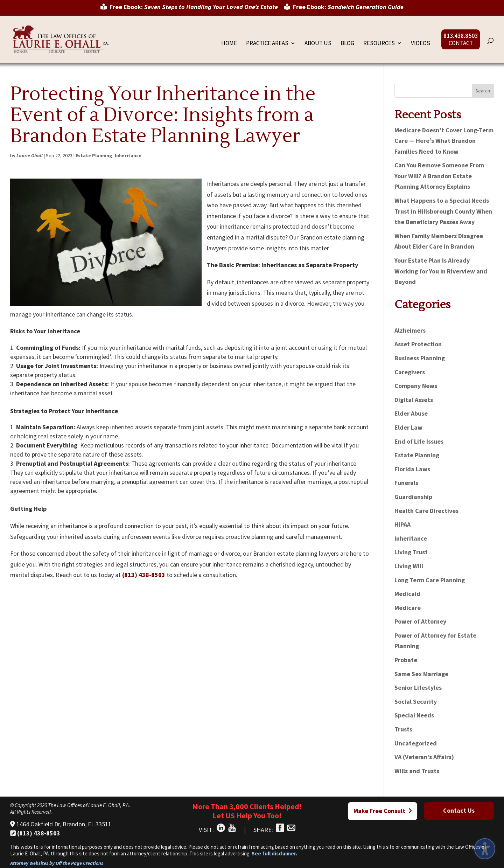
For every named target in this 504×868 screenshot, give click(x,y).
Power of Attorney (420, 621)
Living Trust (411, 552)
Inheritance (128, 155)
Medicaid (407, 594)
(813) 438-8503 (144, 575)
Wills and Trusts (417, 771)
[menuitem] (189, 9)
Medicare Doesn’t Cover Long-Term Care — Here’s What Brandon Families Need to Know (444, 141)
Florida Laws (412, 469)
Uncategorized (416, 743)
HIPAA (402, 524)
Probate (406, 660)
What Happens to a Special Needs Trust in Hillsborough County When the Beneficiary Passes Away (443, 211)
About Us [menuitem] (318, 44)
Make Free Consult (383, 811)
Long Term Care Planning (430, 580)
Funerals (406, 483)
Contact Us (459, 810)
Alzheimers (410, 330)
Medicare (408, 608)
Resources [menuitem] (379, 44)
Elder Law (408, 427)
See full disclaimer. (274, 853)
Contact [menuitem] (461, 44)
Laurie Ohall (30, 155)
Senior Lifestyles (418, 688)
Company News (416, 386)
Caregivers (410, 372)
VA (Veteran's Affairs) (424, 757)
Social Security (416, 702)
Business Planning (420, 358)
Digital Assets (414, 400)
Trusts (403, 729)
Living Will (409, 566)
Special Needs (414, 715)
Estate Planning (94, 155)
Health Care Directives (426, 511)
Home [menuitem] (229, 44)
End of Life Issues (419, 441)
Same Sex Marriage (421, 674)
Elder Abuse (411, 413)
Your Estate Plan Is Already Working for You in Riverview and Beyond (441, 271)
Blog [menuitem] (347, 44)
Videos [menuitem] (421, 44)
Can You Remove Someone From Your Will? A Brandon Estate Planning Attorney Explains (439, 176)
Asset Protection (418, 344)
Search (483, 91)
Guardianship (413, 497)
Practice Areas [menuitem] (267, 44)
